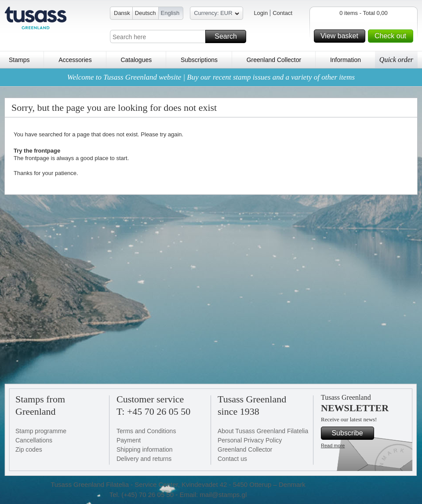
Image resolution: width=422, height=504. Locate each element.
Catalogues (136, 60)
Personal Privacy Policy (250, 440)
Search (229, 37)
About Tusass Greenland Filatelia (263, 431)
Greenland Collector (274, 60)
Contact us (232, 459)
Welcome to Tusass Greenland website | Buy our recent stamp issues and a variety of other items (211, 77)
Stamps (19, 60)
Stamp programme (41, 431)
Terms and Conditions (146, 431)
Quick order (396, 60)
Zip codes (29, 449)
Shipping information (145, 449)
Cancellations (34, 440)
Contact (282, 13)
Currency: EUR (216, 14)
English (170, 13)
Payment (129, 440)
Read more (333, 446)
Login (261, 13)
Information (346, 60)
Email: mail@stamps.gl (213, 495)
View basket (342, 36)
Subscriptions (199, 60)
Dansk (122, 13)
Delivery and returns (144, 459)
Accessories (75, 60)
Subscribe (351, 433)
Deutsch (146, 13)
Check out (393, 36)
